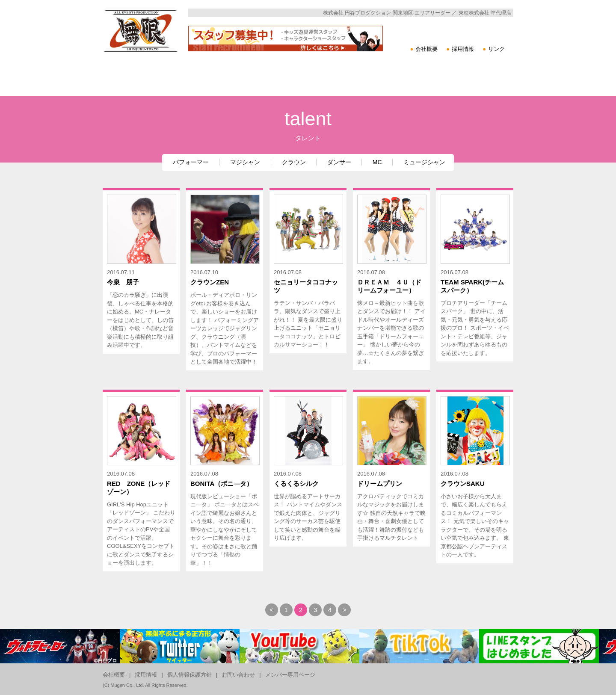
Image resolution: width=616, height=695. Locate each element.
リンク (496, 49)
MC (377, 162)
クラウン (294, 162)
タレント (321, 103)
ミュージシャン (424, 162)
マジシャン (245, 162)
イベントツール (245, 103)
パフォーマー (191, 162)
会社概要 (426, 49)
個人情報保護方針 (190, 675)
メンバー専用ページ (290, 675)
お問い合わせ (238, 675)
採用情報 (463, 49)
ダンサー (339, 162)
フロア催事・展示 (396, 103)
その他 (472, 103)
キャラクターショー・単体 (141, 103)
